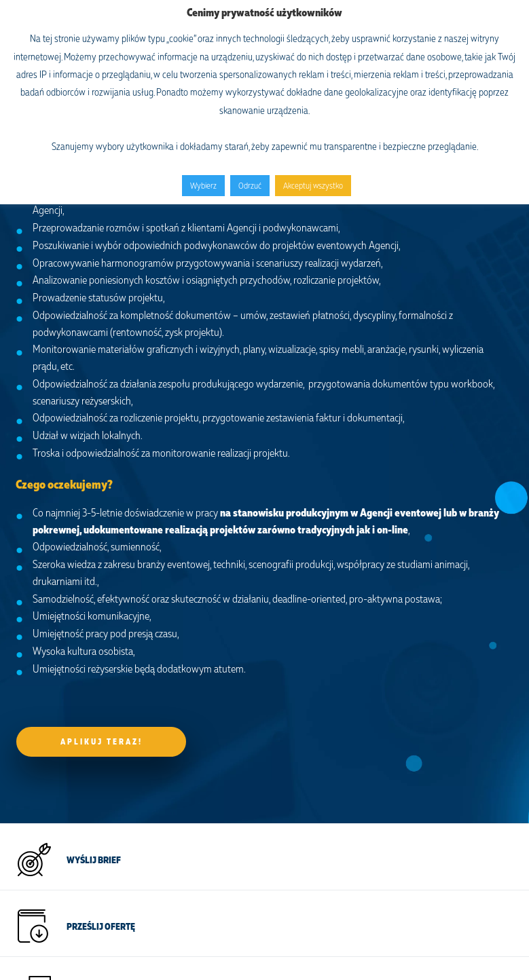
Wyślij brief (94, 574)
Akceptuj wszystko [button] (313, 185)
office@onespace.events (63, 840)
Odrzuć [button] (250, 185)
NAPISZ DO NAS (97, 774)
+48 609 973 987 (52, 856)
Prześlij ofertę (101, 641)
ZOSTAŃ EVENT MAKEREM (117, 708)
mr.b (263, 940)
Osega (265, 955)
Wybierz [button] (203, 185)
